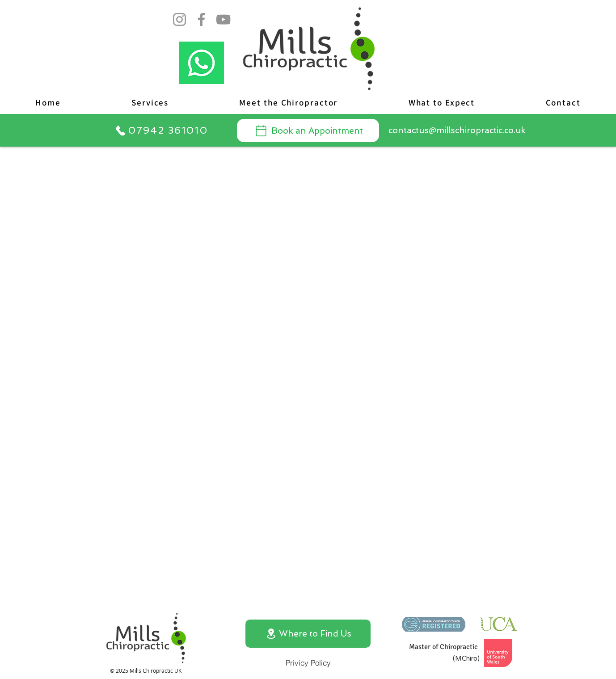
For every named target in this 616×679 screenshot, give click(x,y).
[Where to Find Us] (308, 634)
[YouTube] (223, 19)
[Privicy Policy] (308, 662)
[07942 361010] (161, 130)
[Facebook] (201, 19)
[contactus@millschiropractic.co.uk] (457, 130)
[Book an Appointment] (308, 131)
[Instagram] (179, 19)
